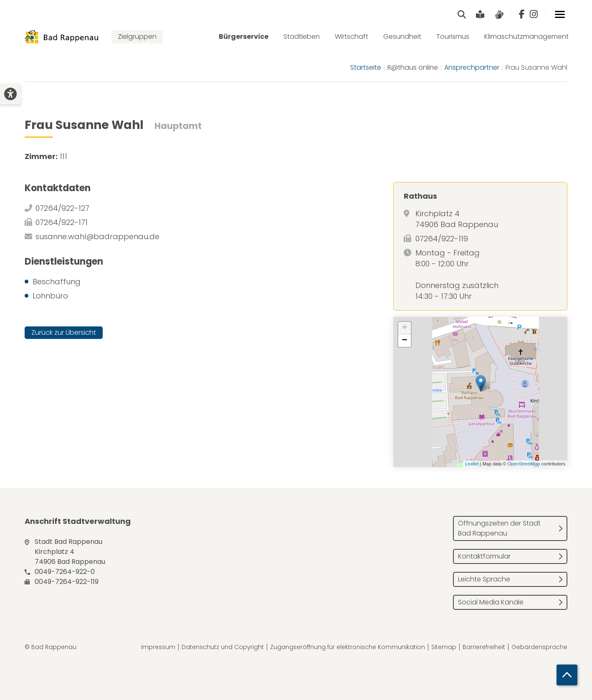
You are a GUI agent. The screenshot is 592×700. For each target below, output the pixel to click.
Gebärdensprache (539, 647)
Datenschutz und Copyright (223, 647)
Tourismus (453, 37)
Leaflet (472, 464)
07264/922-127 (62, 208)
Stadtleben (302, 37)
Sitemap (444, 647)
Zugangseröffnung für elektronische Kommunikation (348, 647)
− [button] (405, 341)
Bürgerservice (244, 37)
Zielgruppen (137, 37)
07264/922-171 (62, 222)
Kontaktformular (484, 556)
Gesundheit (402, 37)
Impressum (158, 647)
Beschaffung (57, 282)
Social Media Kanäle (491, 602)
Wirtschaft (352, 37)
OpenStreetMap (524, 464)
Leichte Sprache (484, 579)
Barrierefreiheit (484, 647)
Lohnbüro (50, 296)
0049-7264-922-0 (65, 572)
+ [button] (405, 328)
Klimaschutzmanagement (526, 37)
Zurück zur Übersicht (64, 332)
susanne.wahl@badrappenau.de (97, 236)
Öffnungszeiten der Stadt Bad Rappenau (499, 528)
